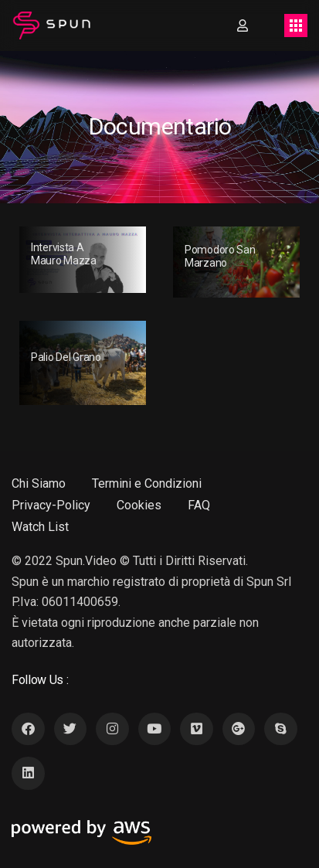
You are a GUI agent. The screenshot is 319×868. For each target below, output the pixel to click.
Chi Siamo (39, 483)
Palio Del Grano (66, 357)
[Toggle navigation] (296, 26)
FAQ (199, 505)
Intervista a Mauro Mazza (64, 254)
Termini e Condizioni (147, 483)
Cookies (139, 505)
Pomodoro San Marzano (220, 256)
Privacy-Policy (51, 505)
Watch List (40, 527)
